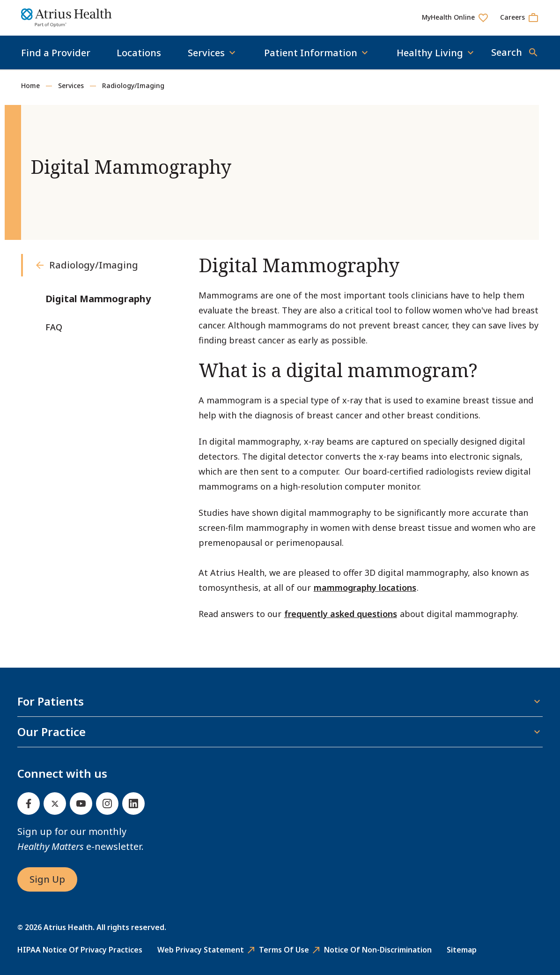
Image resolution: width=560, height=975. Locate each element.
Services (71, 86)
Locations (139, 53)
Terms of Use (284, 950)
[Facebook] (29, 804)
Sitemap (462, 950)
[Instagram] (107, 804)
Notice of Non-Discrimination (378, 950)
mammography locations (365, 588)
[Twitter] (55, 804)
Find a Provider (56, 53)
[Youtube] (81, 804)
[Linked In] (133, 804)
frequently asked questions (341, 614)
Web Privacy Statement (201, 950)
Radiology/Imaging (133, 86)
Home (30, 86)
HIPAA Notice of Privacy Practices (80, 950)
